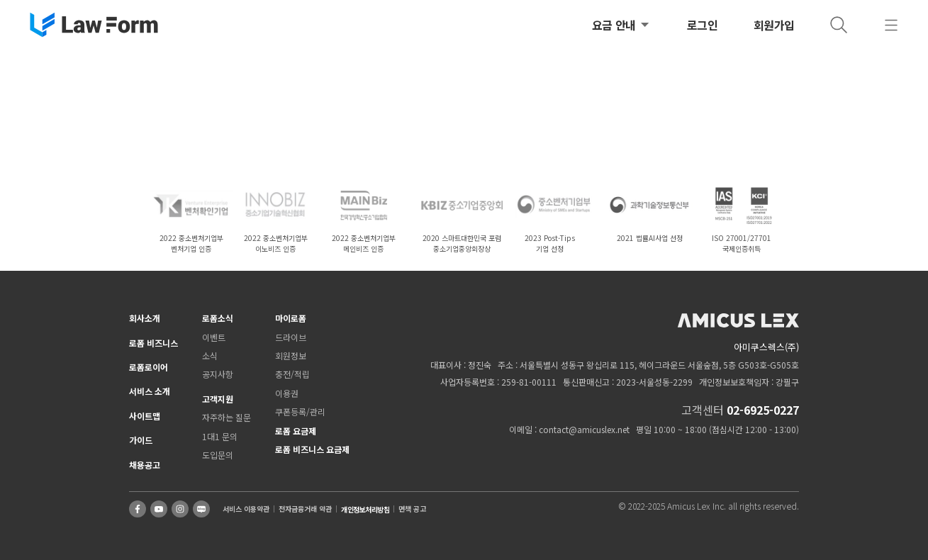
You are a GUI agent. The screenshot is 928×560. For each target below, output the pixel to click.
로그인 (703, 25)
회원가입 (774, 25)
